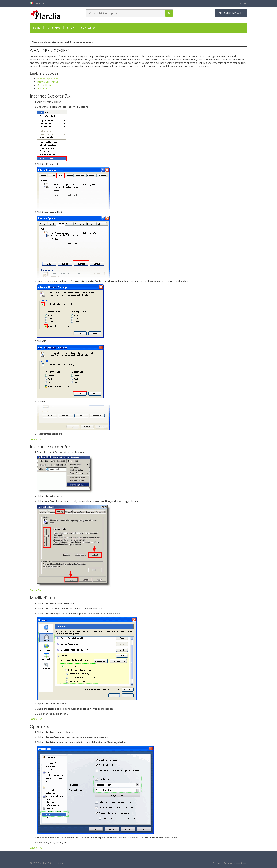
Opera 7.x (42, 88)
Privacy (217, 863)
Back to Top (36, 439)
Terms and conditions (236, 863)
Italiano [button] (37, 3)
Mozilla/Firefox (45, 85)
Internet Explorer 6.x (48, 82)
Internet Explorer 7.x (48, 79)
